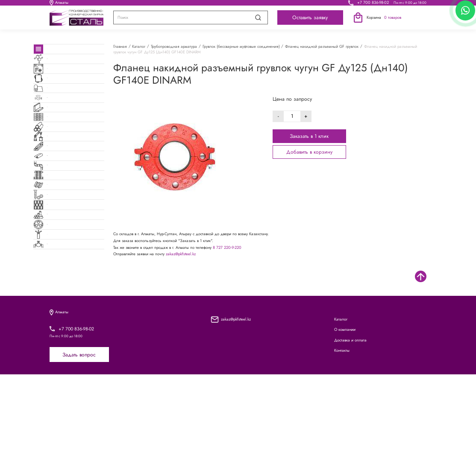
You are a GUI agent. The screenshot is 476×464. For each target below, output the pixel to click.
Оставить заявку (310, 22)
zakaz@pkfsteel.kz (181, 254)
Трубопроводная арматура (174, 47)
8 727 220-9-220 (227, 248)
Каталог (119, 5)
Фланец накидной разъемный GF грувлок (322, 47)
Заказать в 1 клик (309, 136)
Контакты (300, 5)
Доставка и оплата (238, 5)
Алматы (59, 5)
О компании (173, 5)
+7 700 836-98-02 (373, 5)
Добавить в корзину (309, 152)
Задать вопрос (79, 445)
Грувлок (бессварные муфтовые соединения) (241, 47)
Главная (120, 47)
